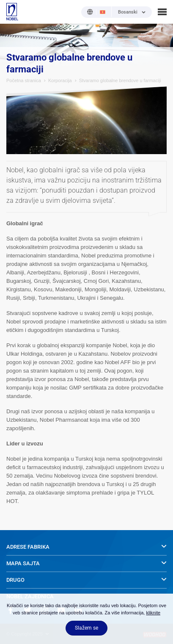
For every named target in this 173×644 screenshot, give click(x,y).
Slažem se (86, 628)
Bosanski (128, 12)
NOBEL (12, 12)
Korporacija (60, 80)
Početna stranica (24, 80)
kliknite (153, 613)
